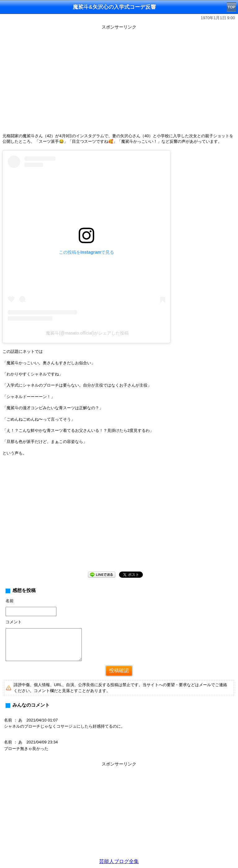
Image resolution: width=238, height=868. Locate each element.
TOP (231, 7)
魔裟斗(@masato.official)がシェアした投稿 (87, 333)
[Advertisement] (119, 519)
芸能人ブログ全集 (119, 861)
